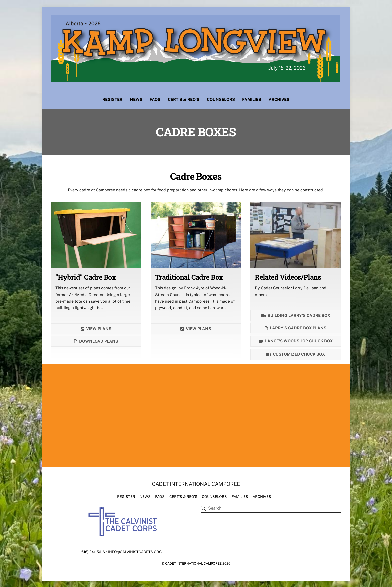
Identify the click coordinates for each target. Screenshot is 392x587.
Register (112, 99)
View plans (96, 328)
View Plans (196, 328)
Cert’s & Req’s (184, 99)
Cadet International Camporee (193, 563)
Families (252, 99)
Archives (279, 99)
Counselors (221, 99)
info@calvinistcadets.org (135, 551)
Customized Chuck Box (296, 354)
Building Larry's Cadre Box (296, 315)
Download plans (96, 340)
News (136, 99)
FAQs (155, 99)
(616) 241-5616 (93, 551)
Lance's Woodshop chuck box (296, 340)
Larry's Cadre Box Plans (296, 327)
